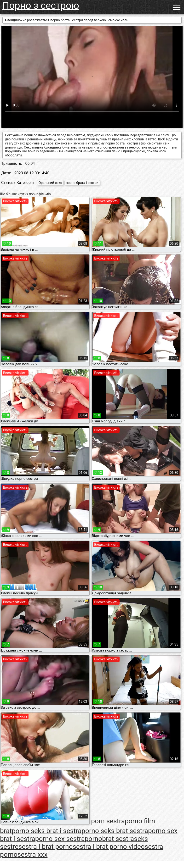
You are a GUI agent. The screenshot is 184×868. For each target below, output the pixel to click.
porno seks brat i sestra (47, 831)
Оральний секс (50, 183)
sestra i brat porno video (109, 847)
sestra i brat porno (46, 847)
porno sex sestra (60, 839)
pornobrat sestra (109, 839)
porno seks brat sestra (115, 831)
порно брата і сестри (82, 183)
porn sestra (108, 821)
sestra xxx (33, 854)
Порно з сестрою (41, 6)
